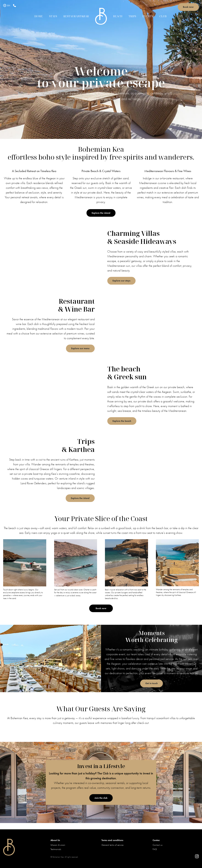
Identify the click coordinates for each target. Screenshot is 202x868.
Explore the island (101, 213)
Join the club (101, 798)
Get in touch (151, 683)
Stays (53, 16)
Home (39, 16)
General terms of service (112, 845)
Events (148, 16)
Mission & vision (58, 845)
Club (163, 16)
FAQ (155, 849)
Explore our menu (80, 348)
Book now (188, 7)
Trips (132, 16)
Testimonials (56, 849)
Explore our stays (121, 281)
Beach (118, 16)
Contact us (157, 845)
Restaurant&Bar (76, 16)
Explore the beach (122, 421)
